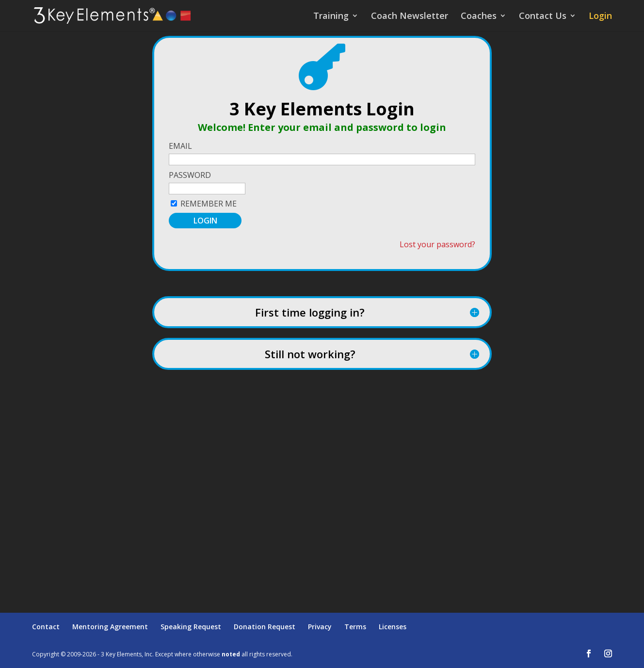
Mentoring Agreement (110, 627)
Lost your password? (437, 244)
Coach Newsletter (410, 17)
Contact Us (543, 17)
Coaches (479, 17)
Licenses (393, 627)
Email (180, 146)
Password (190, 175)
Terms (355, 627)
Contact (46, 627)
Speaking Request (191, 627)
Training (331, 17)
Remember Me (209, 204)
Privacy (320, 627)
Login (600, 17)
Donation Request (265, 627)
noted (231, 654)
